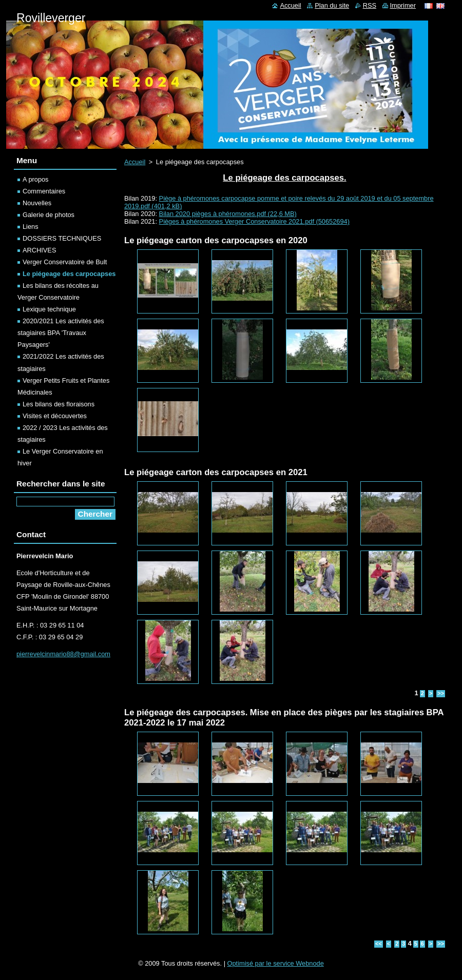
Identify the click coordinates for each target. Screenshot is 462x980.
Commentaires (44, 191)
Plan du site (332, 5)
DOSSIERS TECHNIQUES (62, 238)
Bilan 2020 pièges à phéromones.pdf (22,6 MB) (228, 214)
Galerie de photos (49, 215)
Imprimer (403, 5)
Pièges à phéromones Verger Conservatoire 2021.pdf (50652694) (254, 221)
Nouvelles (37, 203)
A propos (36, 179)
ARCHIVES (39, 250)
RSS (370, 5)
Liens (31, 227)
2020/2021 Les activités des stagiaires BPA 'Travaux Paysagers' (61, 333)
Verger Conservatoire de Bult (65, 262)
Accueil (135, 162)
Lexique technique (49, 309)
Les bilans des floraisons (59, 404)
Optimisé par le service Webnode (276, 963)
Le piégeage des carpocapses (69, 274)
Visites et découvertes (55, 416)
